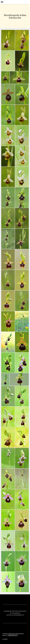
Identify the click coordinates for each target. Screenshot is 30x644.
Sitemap (4, 635)
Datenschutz (12, 634)
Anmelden (5, 639)
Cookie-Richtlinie (19, 634)
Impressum (5, 634)
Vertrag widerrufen (12, 635)
